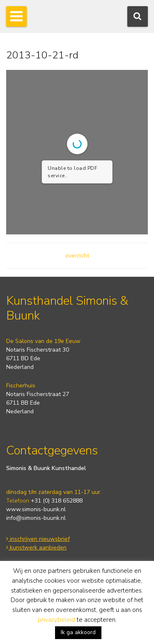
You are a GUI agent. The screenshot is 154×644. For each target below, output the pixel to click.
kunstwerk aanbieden (36, 548)
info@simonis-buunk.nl (36, 518)
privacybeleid (56, 620)
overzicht (77, 256)
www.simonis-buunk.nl (36, 509)
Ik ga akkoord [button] (78, 632)
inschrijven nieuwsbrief (38, 539)
